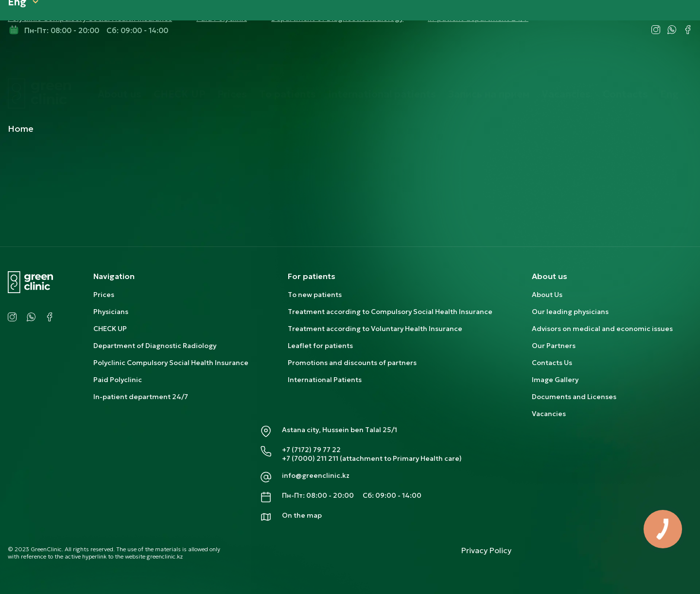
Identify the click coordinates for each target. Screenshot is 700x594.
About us (120, 62)
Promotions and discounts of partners (352, 363)
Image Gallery (555, 380)
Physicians (111, 312)
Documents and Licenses (574, 397)
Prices (232, 62)
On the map (302, 515)
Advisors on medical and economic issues (602, 329)
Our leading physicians (570, 312)
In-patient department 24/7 (141, 397)
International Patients (325, 380)
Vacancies (566, 62)
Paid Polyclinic (118, 380)
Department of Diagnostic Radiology (155, 346)
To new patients (315, 295)
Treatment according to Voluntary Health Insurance (375, 329)
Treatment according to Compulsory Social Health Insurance (390, 312)
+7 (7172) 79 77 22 (311, 450)
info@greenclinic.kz (316, 475)
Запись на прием (489, 62)
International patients (382, 62)
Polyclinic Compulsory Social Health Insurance (171, 363)
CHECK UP (179, 62)
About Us (547, 295)
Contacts (625, 62)
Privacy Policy (486, 550)
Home (21, 129)
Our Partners (554, 346)
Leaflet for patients (320, 346)
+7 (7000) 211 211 (310, 458)
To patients (288, 62)
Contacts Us (552, 363)
